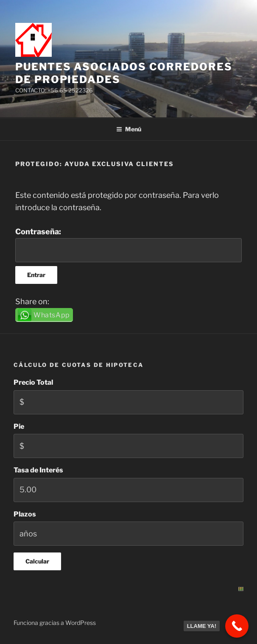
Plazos (25, 514)
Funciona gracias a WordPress (55, 623)
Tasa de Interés (38, 470)
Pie (19, 426)
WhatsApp (52, 315)
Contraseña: (128, 245)
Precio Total (33, 382)
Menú (129, 129)
